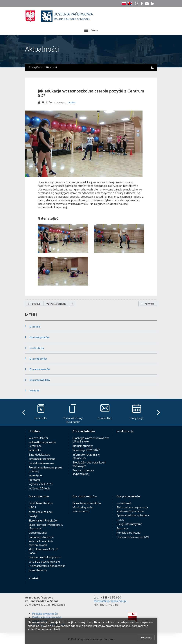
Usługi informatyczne (129, 524)
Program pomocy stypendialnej (83, 472)
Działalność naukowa (42, 463)
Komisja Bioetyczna (128, 533)
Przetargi (34, 480)
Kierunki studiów (83, 446)
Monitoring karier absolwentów (83, 509)
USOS (32, 507)
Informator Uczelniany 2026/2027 (86, 456)
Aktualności (42, 49)
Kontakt (34, 391)
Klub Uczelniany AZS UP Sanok (43, 551)
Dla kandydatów (39, 337)
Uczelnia (72, 103)
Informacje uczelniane (42, 459)
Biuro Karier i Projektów (43, 520)
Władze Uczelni (38, 438)
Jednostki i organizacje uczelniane (42, 444)
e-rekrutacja (37, 348)
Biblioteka (35, 450)
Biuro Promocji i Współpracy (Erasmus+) (46, 527)
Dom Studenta (38, 570)
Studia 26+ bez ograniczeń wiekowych (89, 464)
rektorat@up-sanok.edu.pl (110, 601)
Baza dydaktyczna (40, 455)
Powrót (148, 304)
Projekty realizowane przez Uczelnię (45, 469)
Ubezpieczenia (38, 533)
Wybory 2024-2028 (41, 484)
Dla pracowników (40, 380)
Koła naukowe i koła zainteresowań (41, 543)
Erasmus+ (123, 528)
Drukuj (34, 304)
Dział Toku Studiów (41, 503)
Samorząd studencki (41, 537)
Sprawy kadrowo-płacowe (133, 515)
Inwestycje (35, 475)
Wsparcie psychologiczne (44, 562)
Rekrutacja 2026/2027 (86, 450)
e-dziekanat (124, 503)
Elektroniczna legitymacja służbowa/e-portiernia (132, 509)
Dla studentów (38, 359)
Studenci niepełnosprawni (45, 557)
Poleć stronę (56, 304)
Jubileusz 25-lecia (39, 488)
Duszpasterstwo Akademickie (47, 566)
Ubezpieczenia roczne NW (133, 537)
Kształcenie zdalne (40, 512)
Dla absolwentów (40, 369)
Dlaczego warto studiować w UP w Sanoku (91, 440)
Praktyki (33, 516)
